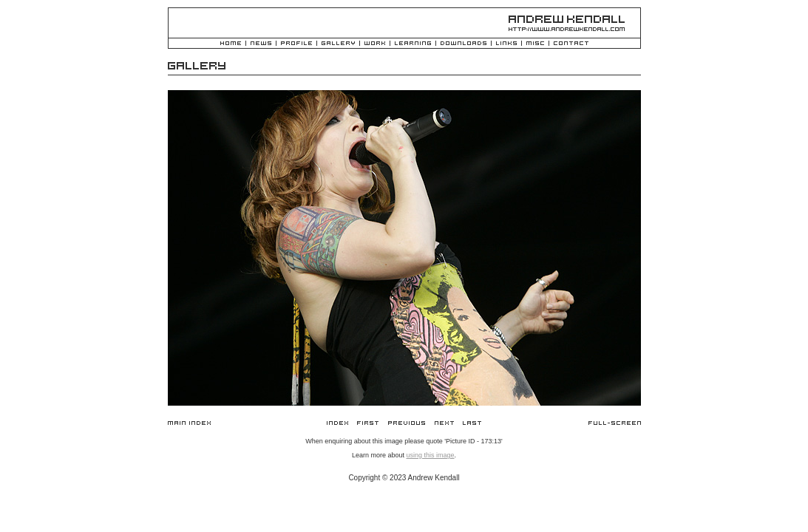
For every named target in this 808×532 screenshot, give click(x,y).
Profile (296, 44)
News (261, 44)
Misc (535, 44)
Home (231, 44)
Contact (571, 44)
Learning (413, 44)
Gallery (338, 44)
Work (375, 44)
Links (506, 44)
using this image (430, 455)
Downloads (464, 44)
